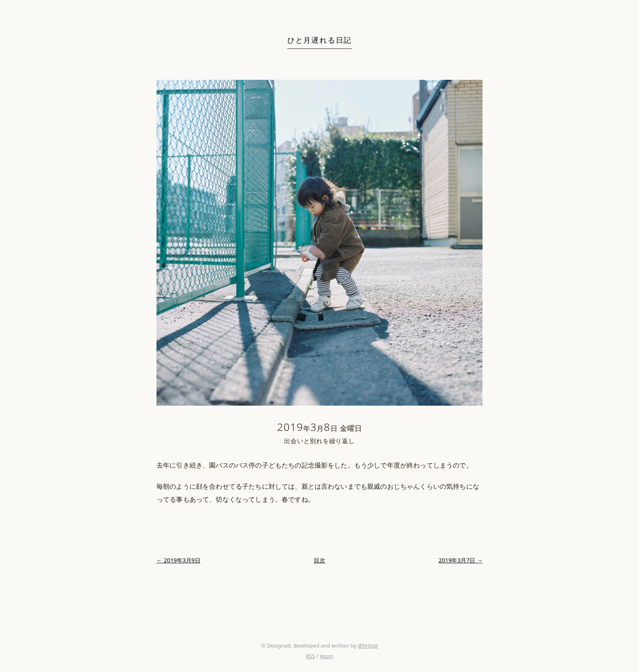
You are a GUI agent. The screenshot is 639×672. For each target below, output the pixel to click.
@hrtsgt (368, 646)
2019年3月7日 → (461, 560)
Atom (326, 656)
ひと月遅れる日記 (319, 40)
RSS (310, 656)
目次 (319, 560)
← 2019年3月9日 (178, 560)
